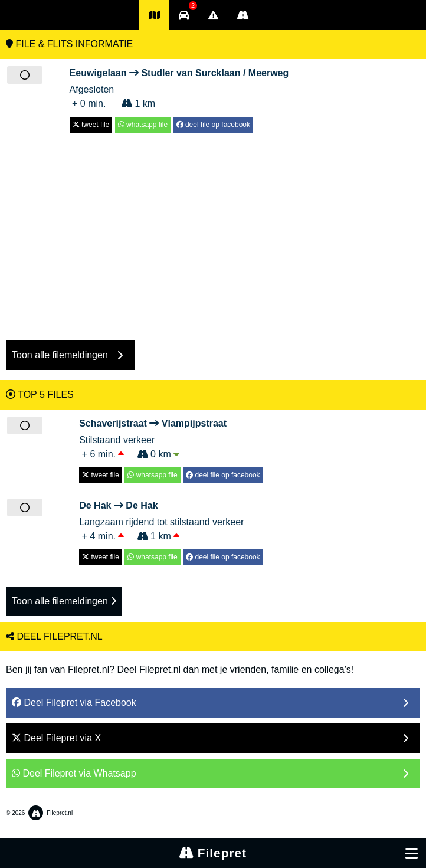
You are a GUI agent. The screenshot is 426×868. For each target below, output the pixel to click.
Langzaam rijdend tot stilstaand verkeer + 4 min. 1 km (171, 520)
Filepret (213, 853)
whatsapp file (143, 125)
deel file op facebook (213, 125)
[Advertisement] (213, 231)
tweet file (91, 125)
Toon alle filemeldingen (64, 601)
